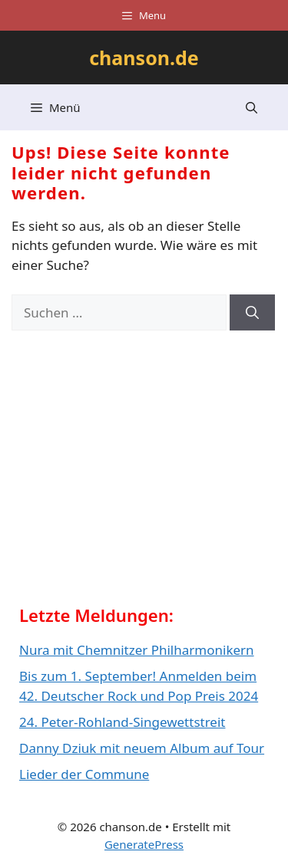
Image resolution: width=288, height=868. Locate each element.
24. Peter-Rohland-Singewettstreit (122, 722)
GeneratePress (144, 844)
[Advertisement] (134, 473)
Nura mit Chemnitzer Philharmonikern (137, 650)
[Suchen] (252, 313)
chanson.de (144, 58)
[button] (252, 107)
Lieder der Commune (84, 774)
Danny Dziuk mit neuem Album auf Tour (142, 748)
